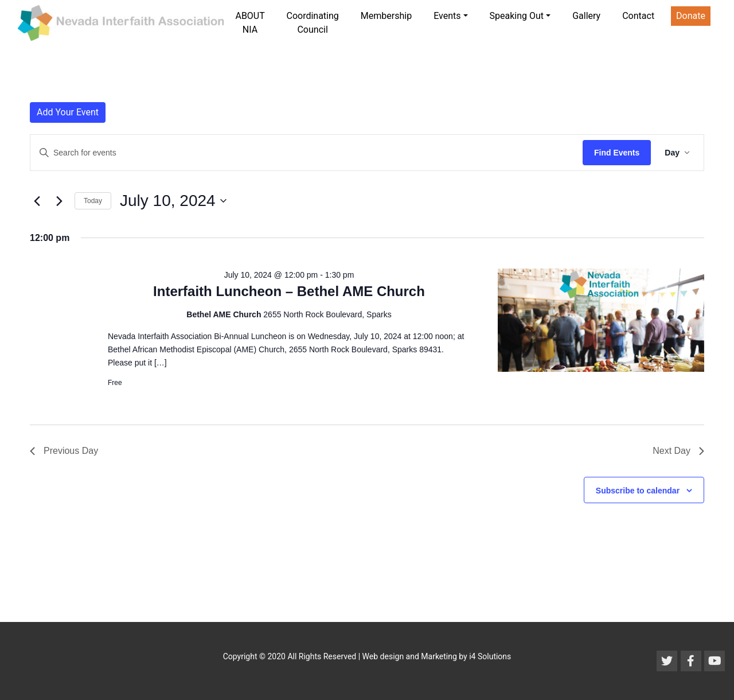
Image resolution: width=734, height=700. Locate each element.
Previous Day (64, 451)
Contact (638, 16)
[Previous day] (37, 201)
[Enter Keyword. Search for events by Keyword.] (307, 153)
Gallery (586, 16)
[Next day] (59, 201)
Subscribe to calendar (638, 491)
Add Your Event (68, 112)
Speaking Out (517, 16)
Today (93, 201)
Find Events (617, 153)
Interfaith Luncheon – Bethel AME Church (289, 291)
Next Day (678, 451)
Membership (386, 16)
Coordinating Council (312, 23)
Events (447, 16)
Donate (691, 16)
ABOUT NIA (250, 23)
